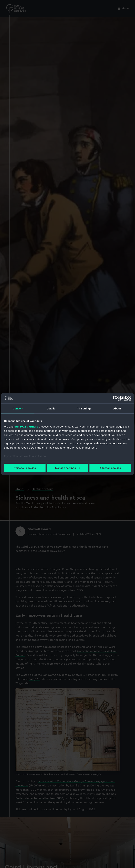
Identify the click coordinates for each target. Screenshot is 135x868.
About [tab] (117, 408)
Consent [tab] (18, 408)
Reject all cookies (25, 468)
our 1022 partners (26, 426)
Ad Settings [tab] (84, 408)
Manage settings (68, 468)
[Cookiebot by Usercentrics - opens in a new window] (116, 398)
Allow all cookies (110, 468)
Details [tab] (51, 408)
